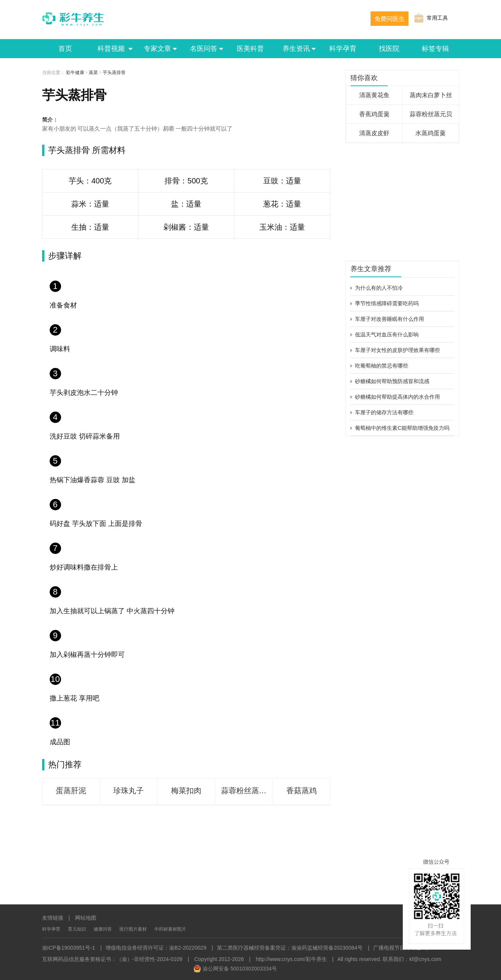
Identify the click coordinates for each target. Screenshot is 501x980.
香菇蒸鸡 (302, 791)
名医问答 (204, 49)
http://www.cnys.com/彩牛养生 (291, 959)
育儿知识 (77, 929)
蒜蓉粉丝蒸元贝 (431, 114)
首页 (65, 49)
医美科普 (250, 49)
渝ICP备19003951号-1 (69, 948)
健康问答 (103, 929)
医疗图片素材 (133, 929)
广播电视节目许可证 (397, 948)
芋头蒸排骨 (114, 73)
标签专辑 (435, 49)
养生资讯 (297, 49)
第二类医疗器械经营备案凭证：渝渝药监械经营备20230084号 (290, 948)
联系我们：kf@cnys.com (412, 959)
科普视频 (112, 49)
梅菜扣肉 (186, 791)
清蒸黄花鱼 (374, 95)
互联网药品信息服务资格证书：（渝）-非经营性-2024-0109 (112, 959)
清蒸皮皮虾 (374, 133)
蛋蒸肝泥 (71, 791)
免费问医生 (389, 19)
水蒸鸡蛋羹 (430, 133)
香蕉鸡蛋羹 (374, 114)
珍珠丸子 (129, 791)
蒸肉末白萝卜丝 (431, 95)
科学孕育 (343, 49)
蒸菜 (93, 73)
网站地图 (86, 918)
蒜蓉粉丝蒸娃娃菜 (247, 791)
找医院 (389, 49)
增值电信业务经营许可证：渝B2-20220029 (156, 948)
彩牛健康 (75, 73)
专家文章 (158, 49)
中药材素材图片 (170, 929)
